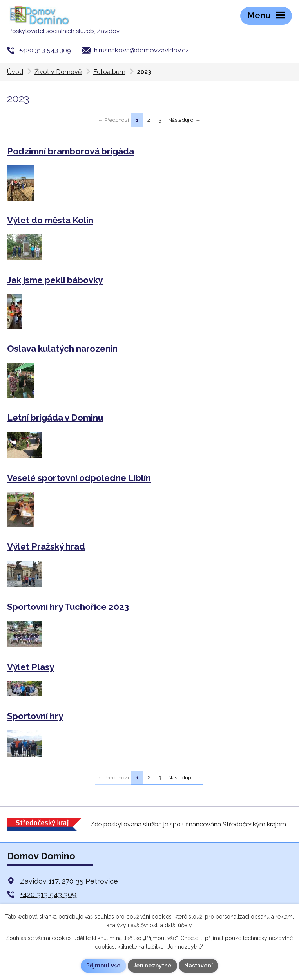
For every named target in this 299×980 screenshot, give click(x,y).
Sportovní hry (35, 716)
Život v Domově (58, 72)
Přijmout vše (103, 966)
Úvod (15, 72)
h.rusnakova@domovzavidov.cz (141, 50)
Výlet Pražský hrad (46, 546)
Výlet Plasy (31, 667)
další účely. (179, 925)
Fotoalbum (109, 72)
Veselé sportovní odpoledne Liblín (79, 478)
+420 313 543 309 (45, 50)
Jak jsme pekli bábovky (55, 280)
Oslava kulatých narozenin (62, 349)
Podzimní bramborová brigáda (71, 151)
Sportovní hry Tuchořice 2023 (68, 607)
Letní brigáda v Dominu (55, 418)
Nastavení (198, 966)
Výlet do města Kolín (50, 220)
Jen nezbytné (152, 966)
